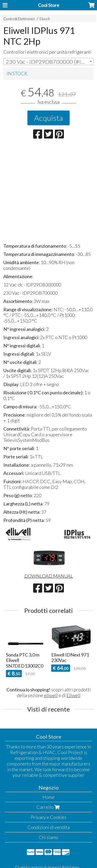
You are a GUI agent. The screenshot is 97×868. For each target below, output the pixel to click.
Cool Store (49, 5)
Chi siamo (48, 837)
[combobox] (48, 61)
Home (48, 797)
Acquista (48, 118)
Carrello (49, 807)
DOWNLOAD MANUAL (49, 576)
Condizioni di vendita (49, 827)
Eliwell (45, 19)
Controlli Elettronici (19, 19)
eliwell (51, 695)
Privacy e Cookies (49, 817)
